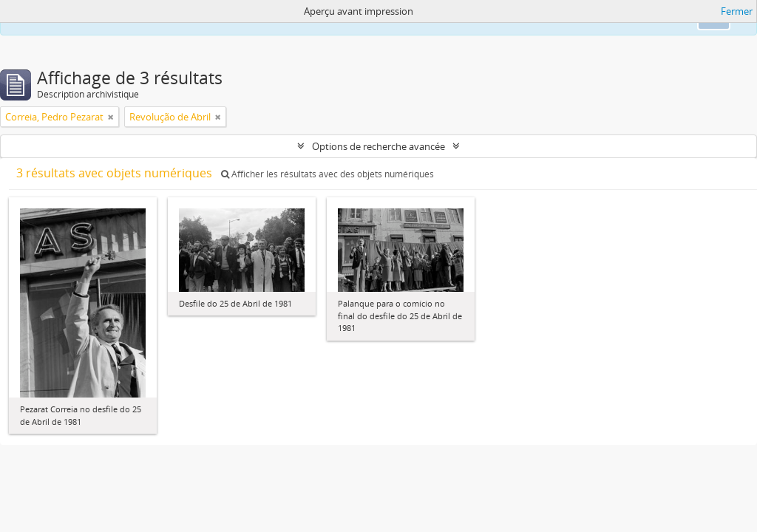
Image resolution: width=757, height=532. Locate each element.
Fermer (737, 11)
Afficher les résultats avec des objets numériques (327, 174)
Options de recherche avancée (378, 146)
